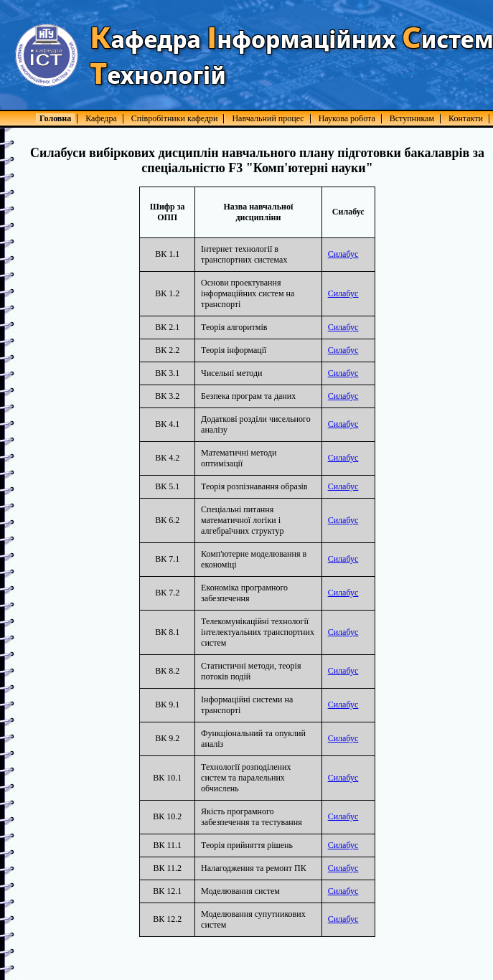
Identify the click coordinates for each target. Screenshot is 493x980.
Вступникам (412, 118)
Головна (55, 118)
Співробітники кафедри (175, 118)
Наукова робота (347, 118)
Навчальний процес (268, 118)
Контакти (466, 118)
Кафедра (101, 118)
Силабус (343, 254)
